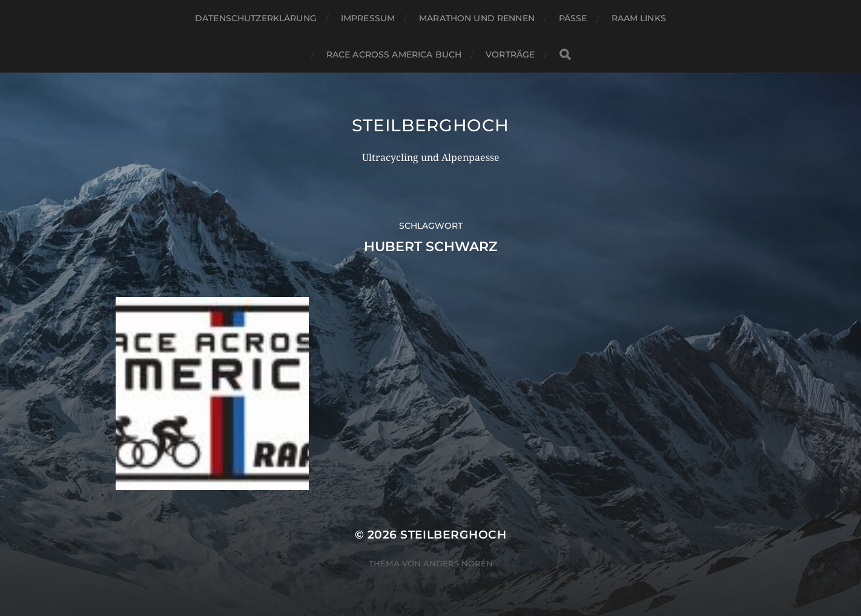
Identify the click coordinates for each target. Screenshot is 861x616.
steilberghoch (430, 125)
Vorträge (510, 54)
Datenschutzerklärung (256, 18)
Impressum (368, 18)
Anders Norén (458, 563)
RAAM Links (639, 18)
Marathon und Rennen (477, 18)
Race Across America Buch (394, 54)
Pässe (573, 18)
